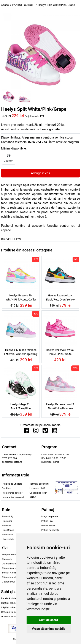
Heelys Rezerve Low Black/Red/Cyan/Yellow (60, 297)
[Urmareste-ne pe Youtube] (55, 431)
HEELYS (16, 239)
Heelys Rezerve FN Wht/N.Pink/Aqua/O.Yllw (21, 297)
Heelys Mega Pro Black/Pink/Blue (21, 406)
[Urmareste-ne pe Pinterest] (45, 431)
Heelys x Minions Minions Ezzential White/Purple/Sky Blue (21, 353)
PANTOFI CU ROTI (23, 5)
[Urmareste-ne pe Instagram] (36, 431)
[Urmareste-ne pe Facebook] (26, 431)
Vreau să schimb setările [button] (48, 629)
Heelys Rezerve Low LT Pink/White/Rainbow (60, 406)
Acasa (5, 5)
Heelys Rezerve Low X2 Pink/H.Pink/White (60, 352)
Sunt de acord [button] (48, 620)
